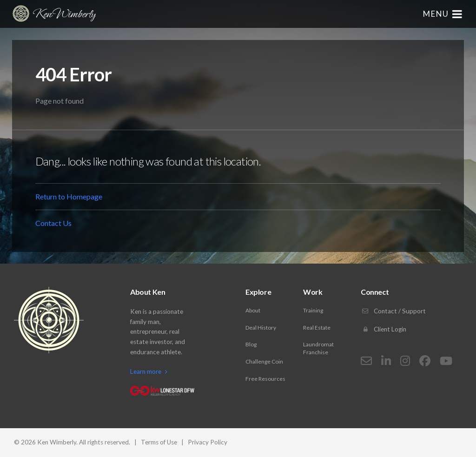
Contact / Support (393, 311)
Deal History (261, 328)
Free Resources (265, 379)
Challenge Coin (264, 361)
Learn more (149, 371)
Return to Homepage (69, 196)
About (253, 310)
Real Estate (317, 328)
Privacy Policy (208, 442)
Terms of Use (159, 442)
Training (313, 310)
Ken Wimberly (53, 13)
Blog (251, 344)
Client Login (383, 329)
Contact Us (53, 223)
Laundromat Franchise (318, 348)
